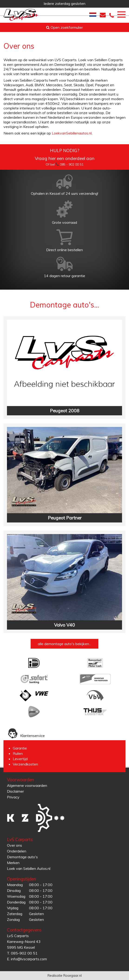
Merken (13, 863)
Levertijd (20, 759)
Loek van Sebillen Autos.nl (29, 868)
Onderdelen (17, 851)
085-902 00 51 (24, 953)
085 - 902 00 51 (72, 164)
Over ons (15, 845)
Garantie (20, 748)
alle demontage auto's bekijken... (64, 644)
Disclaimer (15, 791)
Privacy (13, 797)
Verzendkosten (25, 764)
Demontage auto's (22, 857)
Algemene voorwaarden (27, 785)
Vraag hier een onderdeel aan (65, 158)
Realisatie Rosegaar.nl (65, 976)
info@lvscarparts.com (29, 959)
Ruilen (18, 753)
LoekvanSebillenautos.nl (72, 133)
